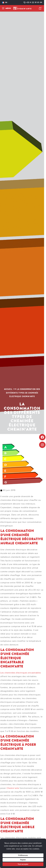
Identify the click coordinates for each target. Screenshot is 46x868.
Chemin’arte (13, 788)
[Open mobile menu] (6, 8)
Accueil (8, 389)
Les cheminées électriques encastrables (21, 673)
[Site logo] (22, 8)
